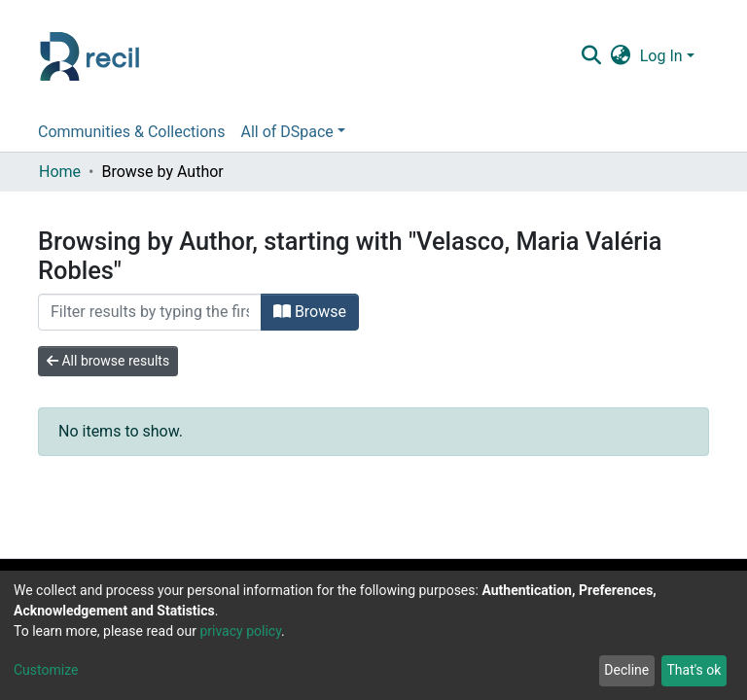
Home (60, 172)
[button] (620, 56)
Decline (626, 670)
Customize (46, 670)
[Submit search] (591, 56)
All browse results (108, 361)
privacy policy (240, 631)
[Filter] (150, 312)
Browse (310, 312)
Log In (661, 56)
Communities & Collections (131, 132)
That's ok (694, 670)
